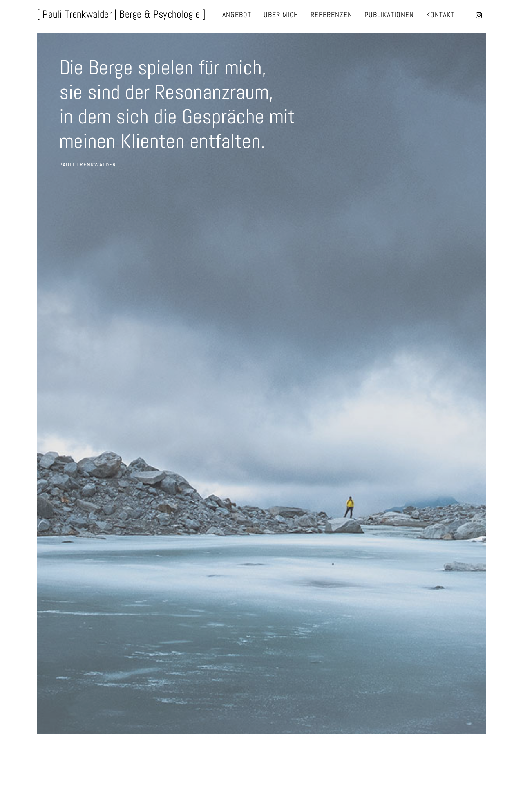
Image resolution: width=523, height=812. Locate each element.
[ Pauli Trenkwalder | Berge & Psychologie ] (121, 14)
